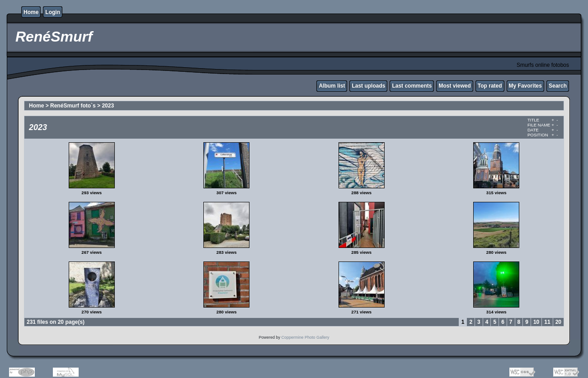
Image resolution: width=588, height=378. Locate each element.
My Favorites (525, 86)
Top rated (490, 86)
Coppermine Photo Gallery (305, 337)
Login (53, 12)
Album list (332, 86)
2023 (108, 106)
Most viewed (454, 86)
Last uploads (368, 86)
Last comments (412, 86)
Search (558, 86)
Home (31, 12)
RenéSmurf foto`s (73, 106)
